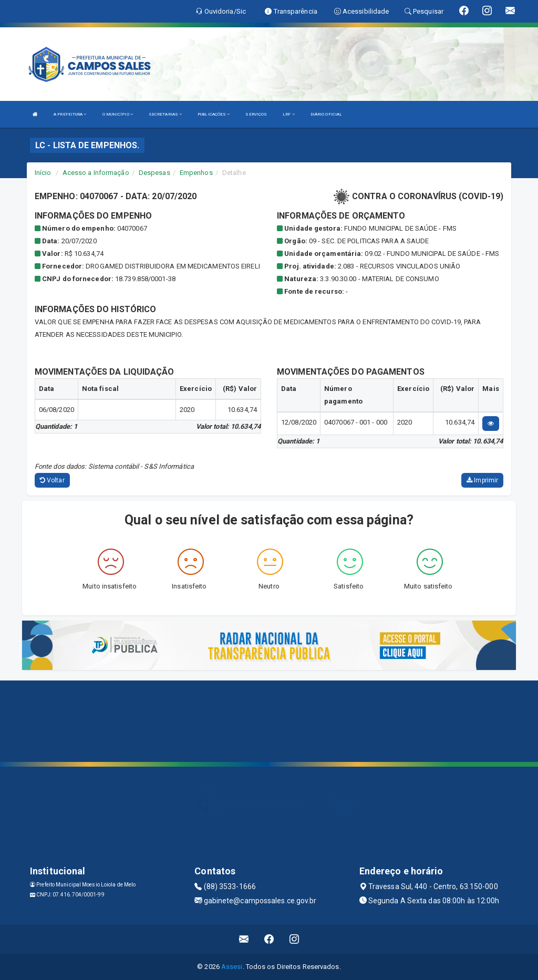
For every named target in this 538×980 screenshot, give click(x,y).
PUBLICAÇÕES (214, 114)
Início (43, 173)
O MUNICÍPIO (118, 114)
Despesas (154, 173)
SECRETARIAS (165, 114)
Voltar (52, 480)
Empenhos (196, 173)
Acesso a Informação (96, 173)
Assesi (232, 967)
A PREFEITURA (70, 114)
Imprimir (482, 480)
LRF (289, 114)
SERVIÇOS (256, 114)
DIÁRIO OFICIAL (326, 114)
